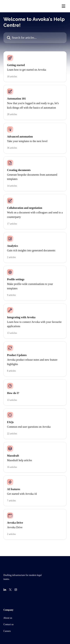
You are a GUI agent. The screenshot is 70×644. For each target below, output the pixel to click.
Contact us (9, 624)
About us (8, 618)
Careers (7, 631)
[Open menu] (63, 6)
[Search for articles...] (35, 38)
